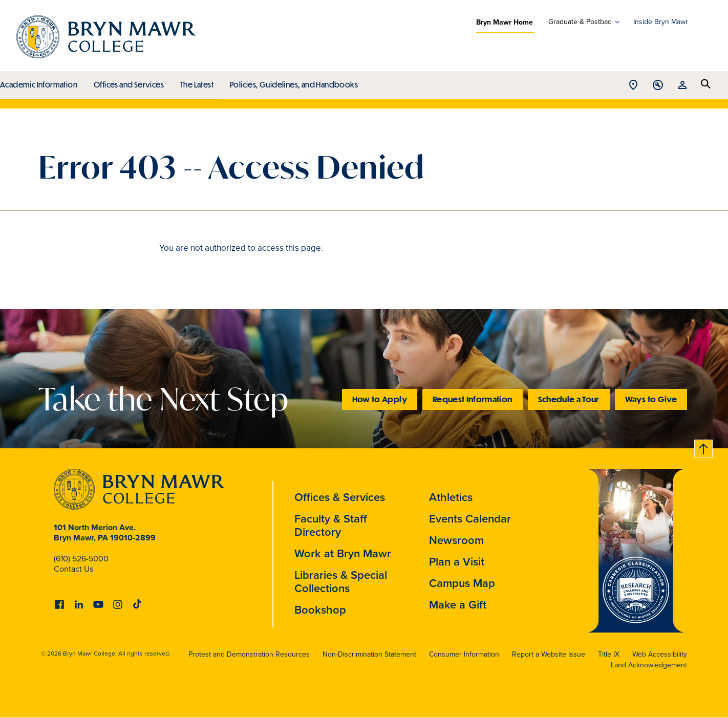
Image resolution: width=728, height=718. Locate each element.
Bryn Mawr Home (505, 22)
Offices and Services (127, 82)
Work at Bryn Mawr (343, 553)
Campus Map (462, 583)
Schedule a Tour (569, 399)
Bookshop (320, 610)
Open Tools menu (658, 86)
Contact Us (73, 569)
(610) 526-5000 (81, 559)
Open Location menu (633, 86)
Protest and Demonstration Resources (249, 654)
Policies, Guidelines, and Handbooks (290, 82)
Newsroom (456, 540)
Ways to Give (651, 399)
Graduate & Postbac (580, 22)
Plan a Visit (457, 562)
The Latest (194, 82)
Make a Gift (458, 605)
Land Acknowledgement (649, 665)
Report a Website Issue (549, 654)
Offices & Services (340, 497)
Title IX (609, 654)
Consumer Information (464, 654)
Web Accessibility (660, 654)
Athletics (451, 497)
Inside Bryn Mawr (661, 22)
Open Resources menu (682, 86)
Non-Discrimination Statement (369, 654)
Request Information (473, 399)
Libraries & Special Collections (341, 582)
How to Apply (380, 399)
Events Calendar (470, 519)
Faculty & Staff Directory (331, 525)
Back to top (704, 447)
